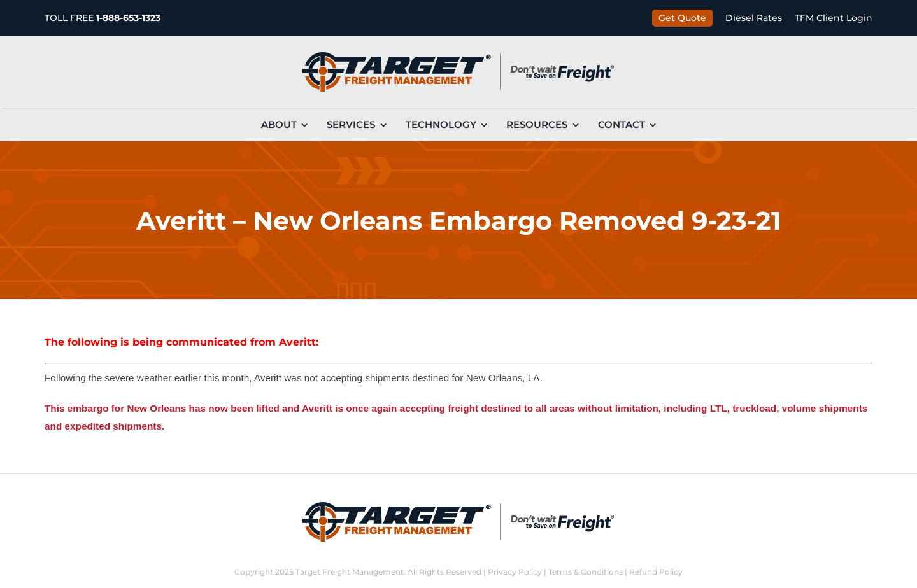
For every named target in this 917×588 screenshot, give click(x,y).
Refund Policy (656, 572)
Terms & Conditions (586, 572)
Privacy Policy (515, 572)
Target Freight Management (350, 572)
